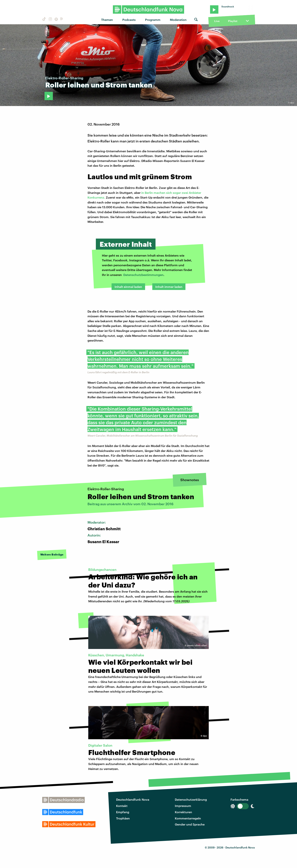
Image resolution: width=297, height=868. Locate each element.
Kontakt (122, 806)
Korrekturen (183, 812)
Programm (153, 20)
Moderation (178, 20)
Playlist (233, 21)
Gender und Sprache (190, 824)
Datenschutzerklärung (191, 799)
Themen (107, 20)
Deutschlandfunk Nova (133, 799)
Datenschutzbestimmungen (143, 275)
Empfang (123, 812)
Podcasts (129, 20)
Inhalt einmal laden (128, 287)
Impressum (183, 806)
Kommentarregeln (188, 818)
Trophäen (123, 818)
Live (217, 21)
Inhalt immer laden (169, 287)
